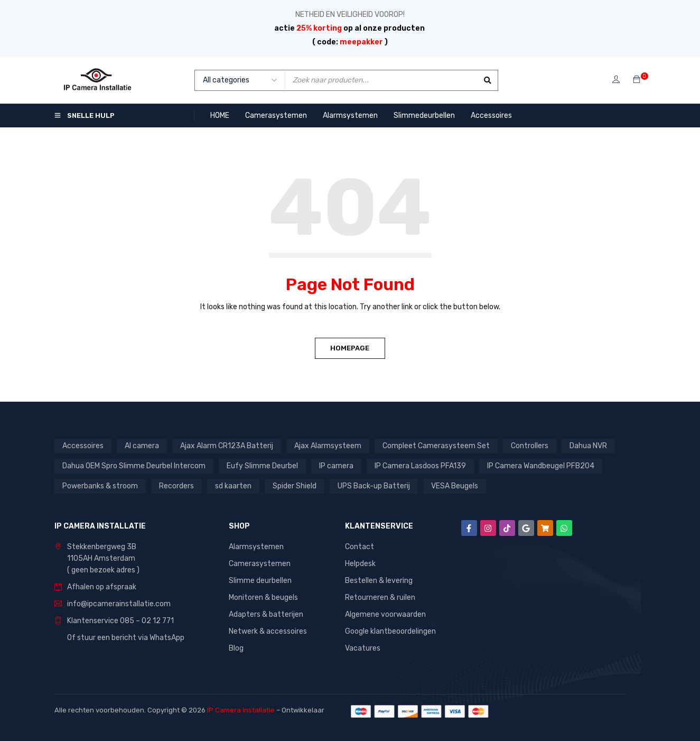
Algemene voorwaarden (385, 614)
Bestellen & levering (379, 581)
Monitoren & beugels (263, 598)
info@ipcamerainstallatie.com (119, 604)
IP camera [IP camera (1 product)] (336, 466)
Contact (360, 547)
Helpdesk (360, 564)
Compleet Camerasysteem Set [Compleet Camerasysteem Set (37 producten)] (436, 446)
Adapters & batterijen (266, 614)
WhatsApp (167, 638)
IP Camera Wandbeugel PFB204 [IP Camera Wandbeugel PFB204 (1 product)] (541, 466)
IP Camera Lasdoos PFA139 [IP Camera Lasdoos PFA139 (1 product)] (420, 466)
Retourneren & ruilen (380, 598)
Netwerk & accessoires (268, 631)
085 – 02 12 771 (147, 621)
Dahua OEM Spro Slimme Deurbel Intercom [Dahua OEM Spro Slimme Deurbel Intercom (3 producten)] (134, 466)
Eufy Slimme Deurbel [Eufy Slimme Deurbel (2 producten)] (262, 466)
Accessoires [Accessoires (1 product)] (83, 446)
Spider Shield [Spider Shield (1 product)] (295, 486)
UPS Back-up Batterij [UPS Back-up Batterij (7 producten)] (374, 486)
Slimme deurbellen (260, 581)
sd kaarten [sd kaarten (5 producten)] (233, 486)
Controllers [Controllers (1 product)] (530, 446)
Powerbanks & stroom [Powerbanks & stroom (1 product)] (100, 486)
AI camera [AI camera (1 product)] (142, 446)
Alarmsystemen (256, 547)
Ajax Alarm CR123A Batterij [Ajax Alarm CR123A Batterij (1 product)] (227, 446)
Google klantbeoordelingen (390, 631)
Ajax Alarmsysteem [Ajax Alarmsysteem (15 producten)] (328, 446)
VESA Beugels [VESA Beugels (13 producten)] (455, 486)
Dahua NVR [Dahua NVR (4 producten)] (588, 446)
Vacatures (363, 648)
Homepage (350, 348)
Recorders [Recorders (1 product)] (176, 486)
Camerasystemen (260, 564)
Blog (236, 648)
